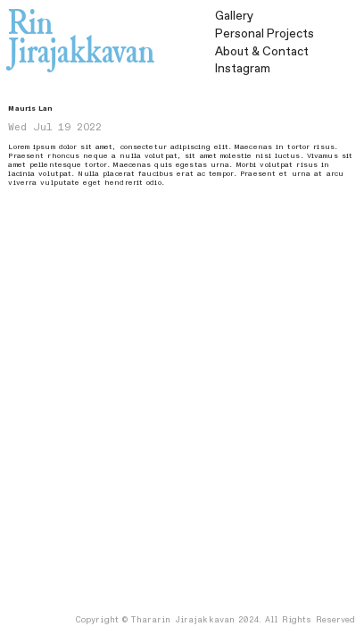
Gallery (234, 16)
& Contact (262, 52)
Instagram (243, 69)
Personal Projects (265, 34)
